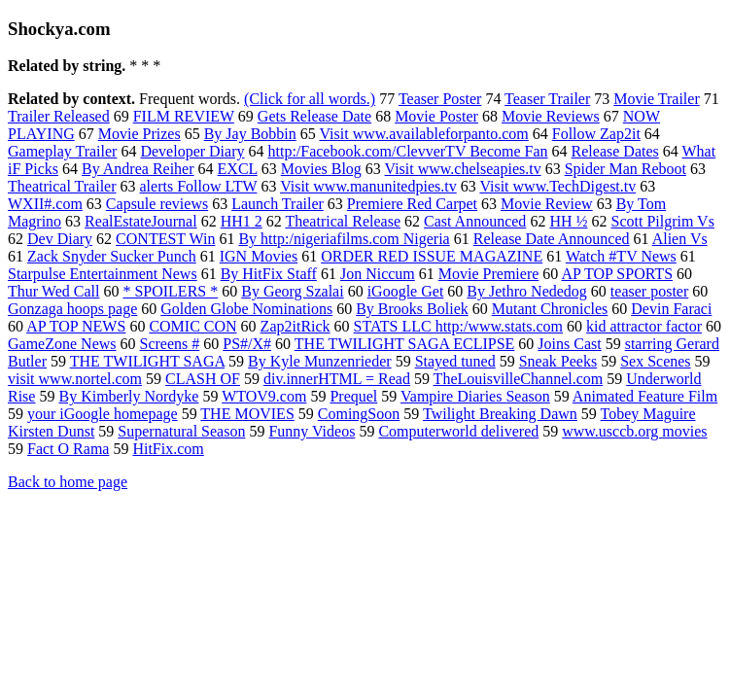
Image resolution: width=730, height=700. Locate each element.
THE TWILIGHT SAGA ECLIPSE (405, 344)
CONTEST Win (165, 239)
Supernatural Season (181, 431)
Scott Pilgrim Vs (662, 221)
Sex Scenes (655, 361)
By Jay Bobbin (250, 134)
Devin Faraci (671, 309)
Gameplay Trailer (62, 151)
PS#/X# (247, 344)
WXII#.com (45, 204)
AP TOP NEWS (76, 326)
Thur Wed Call (53, 291)
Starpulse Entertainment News (103, 274)
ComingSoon (359, 414)
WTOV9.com (264, 396)
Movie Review (547, 204)
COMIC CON (192, 326)
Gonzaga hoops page (72, 309)
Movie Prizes (139, 134)
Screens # (170, 344)
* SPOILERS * (170, 291)
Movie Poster (436, 116)
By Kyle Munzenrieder (320, 361)
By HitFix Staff (269, 274)
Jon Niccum (378, 274)
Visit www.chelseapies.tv (463, 169)
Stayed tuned (455, 361)
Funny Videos (312, 431)
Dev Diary (60, 239)
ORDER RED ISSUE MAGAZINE (432, 256)
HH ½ (568, 221)
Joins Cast (569, 344)
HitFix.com (168, 449)
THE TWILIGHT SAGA (147, 361)
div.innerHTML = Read (337, 379)
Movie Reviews (551, 116)
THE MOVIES (247, 414)
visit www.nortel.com (75, 379)
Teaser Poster (440, 99)
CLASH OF (203, 379)
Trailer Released (59, 116)
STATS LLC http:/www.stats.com (458, 326)
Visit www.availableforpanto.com (423, 134)
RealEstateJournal (141, 221)
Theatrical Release (343, 221)
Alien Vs (680, 239)
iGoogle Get (406, 291)
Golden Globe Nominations (246, 309)
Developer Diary (192, 151)
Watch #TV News (621, 256)
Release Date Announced (552, 239)
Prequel (353, 396)
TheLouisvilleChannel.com (519, 379)
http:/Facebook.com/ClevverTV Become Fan (407, 151)
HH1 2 (242, 221)
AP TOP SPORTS (617, 274)
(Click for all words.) (310, 99)
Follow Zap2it (596, 134)
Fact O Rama (68, 449)
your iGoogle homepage (103, 414)
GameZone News (62, 344)
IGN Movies (259, 256)
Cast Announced (475, 221)
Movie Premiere (489, 274)
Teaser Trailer (547, 99)
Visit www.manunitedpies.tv (368, 186)
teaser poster (649, 291)
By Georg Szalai (292, 291)
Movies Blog (321, 169)
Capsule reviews (157, 204)
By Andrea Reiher (138, 169)
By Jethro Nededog (527, 291)
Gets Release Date (314, 116)
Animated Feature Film (645, 396)
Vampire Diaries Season (475, 396)
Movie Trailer (656, 99)
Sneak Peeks (558, 361)
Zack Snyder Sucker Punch (112, 256)
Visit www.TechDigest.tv (557, 186)
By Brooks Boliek (412, 309)
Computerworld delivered (458, 431)
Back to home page (68, 482)
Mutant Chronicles (550, 309)
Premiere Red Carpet (412, 204)
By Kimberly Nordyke (128, 396)
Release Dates (615, 151)
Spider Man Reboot (626, 169)
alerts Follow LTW (199, 186)
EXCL (238, 169)
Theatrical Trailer (62, 186)
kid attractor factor (644, 326)
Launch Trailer (278, 204)
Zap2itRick (295, 326)
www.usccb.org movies (634, 431)
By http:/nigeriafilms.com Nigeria (344, 239)
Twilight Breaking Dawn (500, 414)
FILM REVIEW (184, 116)
